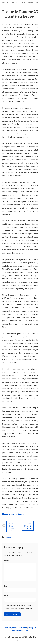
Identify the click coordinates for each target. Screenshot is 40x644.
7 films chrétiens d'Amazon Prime (28, 526)
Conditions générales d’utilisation (15, 628)
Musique (14, 2)
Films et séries (27, 2)
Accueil (5, 2)
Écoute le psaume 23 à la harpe (12, 527)
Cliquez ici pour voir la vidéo (13, 514)
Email (7, 596)
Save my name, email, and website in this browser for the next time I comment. (20, 607)
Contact (26, 631)
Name (7, 586)
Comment (8, 561)
